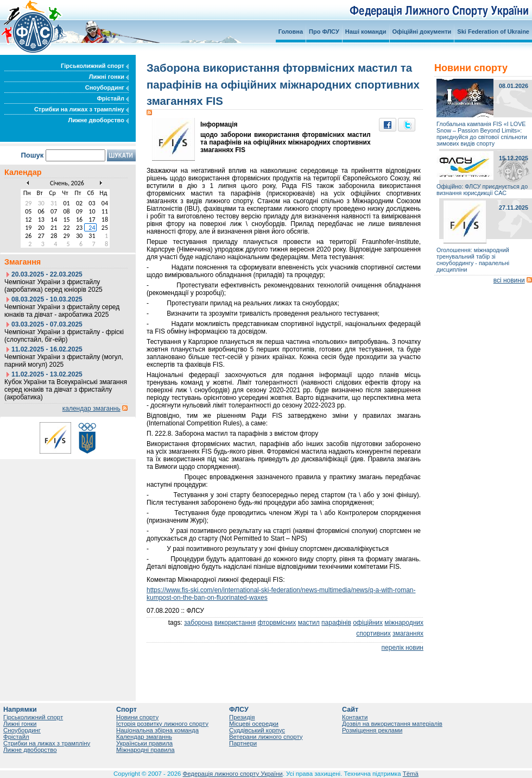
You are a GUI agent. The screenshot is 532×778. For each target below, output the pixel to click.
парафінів (336, 623)
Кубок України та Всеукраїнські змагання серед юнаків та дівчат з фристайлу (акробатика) (66, 390)
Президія (242, 717)
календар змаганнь (91, 409)
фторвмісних (277, 623)
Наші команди (366, 32)
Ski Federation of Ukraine (493, 32)
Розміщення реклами (372, 730)
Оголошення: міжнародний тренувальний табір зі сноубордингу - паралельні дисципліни (473, 260)
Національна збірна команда (157, 730)
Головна (291, 32)
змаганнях (408, 633)
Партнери (243, 743)
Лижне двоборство (98, 120)
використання (235, 623)
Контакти (355, 717)
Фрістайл (113, 98)
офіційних (368, 623)
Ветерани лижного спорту (266, 737)
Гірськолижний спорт (95, 66)
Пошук (32, 155)
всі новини (509, 280)
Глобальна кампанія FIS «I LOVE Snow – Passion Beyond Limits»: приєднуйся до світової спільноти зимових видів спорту (482, 134)
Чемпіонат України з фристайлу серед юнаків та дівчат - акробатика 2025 (62, 311)
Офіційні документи (422, 32)
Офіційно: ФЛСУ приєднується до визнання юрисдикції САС (482, 190)
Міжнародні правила (145, 750)
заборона (198, 623)
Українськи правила (144, 743)
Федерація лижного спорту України (233, 774)
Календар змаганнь (144, 737)
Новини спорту (137, 717)
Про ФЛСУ (324, 32)
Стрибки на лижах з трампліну (81, 109)
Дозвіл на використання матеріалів (392, 724)
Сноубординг (107, 87)
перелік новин (403, 648)
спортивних (373, 633)
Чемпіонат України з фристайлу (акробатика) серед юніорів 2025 (53, 286)
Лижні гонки (109, 77)
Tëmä (411, 774)
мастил (309, 623)
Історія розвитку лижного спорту (162, 724)
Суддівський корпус (257, 730)
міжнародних (404, 623)
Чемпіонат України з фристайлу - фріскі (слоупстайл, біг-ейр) (64, 336)
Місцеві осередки (254, 724)
